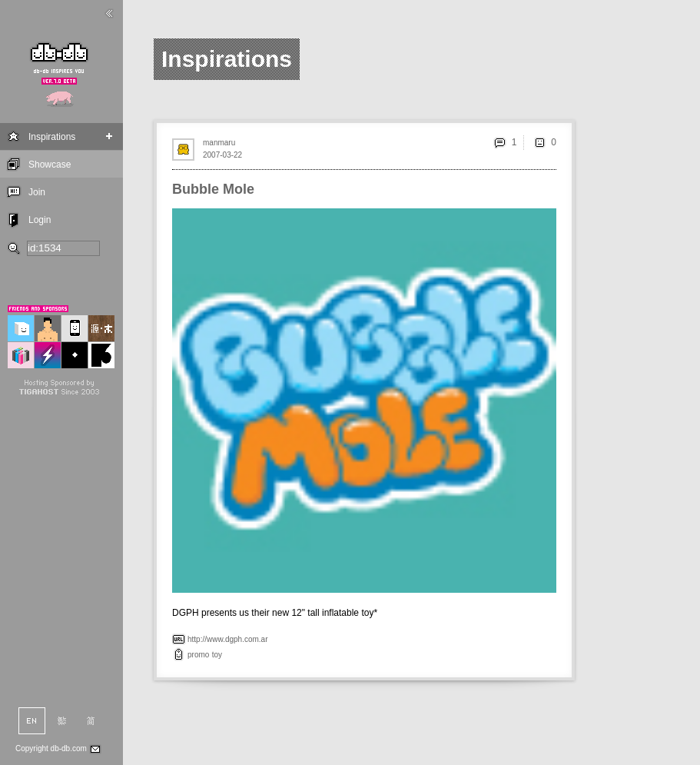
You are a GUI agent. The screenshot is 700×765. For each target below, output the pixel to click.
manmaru (219, 143)
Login (40, 220)
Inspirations (52, 137)
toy (217, 655)
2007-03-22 (222, 155)
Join (37, 192)
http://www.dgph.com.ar (228, 639)
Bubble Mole (213, 189)
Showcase (50, 165)
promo (198, 655)
